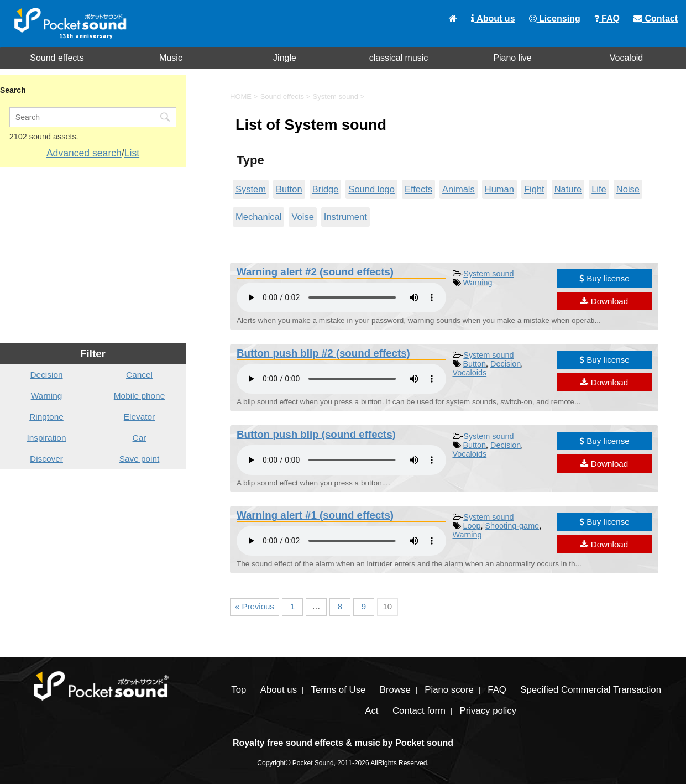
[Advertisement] (93, 255)
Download (604, 301)
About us (493, 19)
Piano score (449, 690)
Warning (478, 283)
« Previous (255, 606)
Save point (140, 459)
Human (499, 189)
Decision (506, 364)
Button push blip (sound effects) (316, 434)
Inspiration (46, 438)
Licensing (555, 19)
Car (140, 438)
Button (289, 189)
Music (171, 58)
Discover (46, 459)
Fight (534, 189)
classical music (399, 58)
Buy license (604, 278)
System (251, 189)
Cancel (139, 375)
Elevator (139, 417)
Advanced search (84, 153)
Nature (568, 189)
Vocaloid (627, 58)
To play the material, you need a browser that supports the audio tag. (341, 297)
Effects (418, 189)
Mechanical (258, 217)
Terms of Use (339, 690)
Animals (459, 189)
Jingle (285, 58)
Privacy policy (488, 711)
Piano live (512, 58)
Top (239, 690)
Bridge (326, 189)
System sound (488, 274)
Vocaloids (470, 373)
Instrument (345, 217)
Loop (472, 526)
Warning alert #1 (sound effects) (315, 515)
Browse (395, 690)
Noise (628, 189)
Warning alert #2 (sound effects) (315, 272)
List (132, 153)
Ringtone (46, 417)
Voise (302, 217)
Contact (656, 19)
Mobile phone (139, 396)
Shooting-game (512, 526)
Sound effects (57, 58)
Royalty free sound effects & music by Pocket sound (343, 743)
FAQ (607, 19)
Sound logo (371, 189)
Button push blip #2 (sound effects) (323, 353)
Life (599, 189)
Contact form (419, 711)
